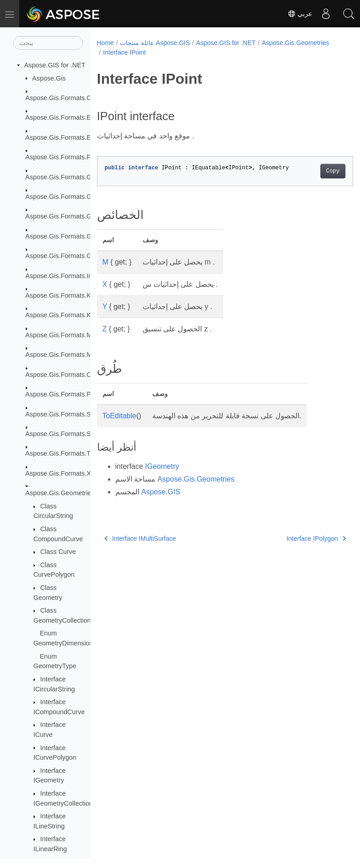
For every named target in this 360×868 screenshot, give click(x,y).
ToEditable (120, 416)
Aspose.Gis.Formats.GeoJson (69, 197)
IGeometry (162, 466)
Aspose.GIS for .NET (55, 65)
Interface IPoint (198, 52)
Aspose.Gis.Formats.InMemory (71, 276)
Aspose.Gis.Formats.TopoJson (70, 453)
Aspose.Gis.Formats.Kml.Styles (72, 315)
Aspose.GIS (161, 492)
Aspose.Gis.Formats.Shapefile (70, 414)
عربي (300, 14)
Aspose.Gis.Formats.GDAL (65, 177)
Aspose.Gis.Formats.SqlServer (71, 434)
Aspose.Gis (49, 78)
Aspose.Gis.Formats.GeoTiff (67, 216)
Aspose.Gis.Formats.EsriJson (69, 137)
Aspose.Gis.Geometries (60, 493)
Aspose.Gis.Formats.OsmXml (69, 375)
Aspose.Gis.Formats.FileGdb (68, 157)
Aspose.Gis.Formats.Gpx (62, 256)
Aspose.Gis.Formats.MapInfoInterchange (85, 335)
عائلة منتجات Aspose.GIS (155, 43)
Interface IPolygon (298, 538)
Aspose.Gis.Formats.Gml (62, 236)
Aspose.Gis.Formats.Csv (62, 98)
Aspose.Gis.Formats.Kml (62, 295)
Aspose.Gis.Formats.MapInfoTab (73, 355)
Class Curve (58, 552)
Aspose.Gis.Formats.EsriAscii (69, 117)
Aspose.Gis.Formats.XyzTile (67, 473)
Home (105, 43)
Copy (315, 171)
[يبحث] (48, 43)
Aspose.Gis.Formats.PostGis (68, 394)
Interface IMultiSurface (140, 538)
